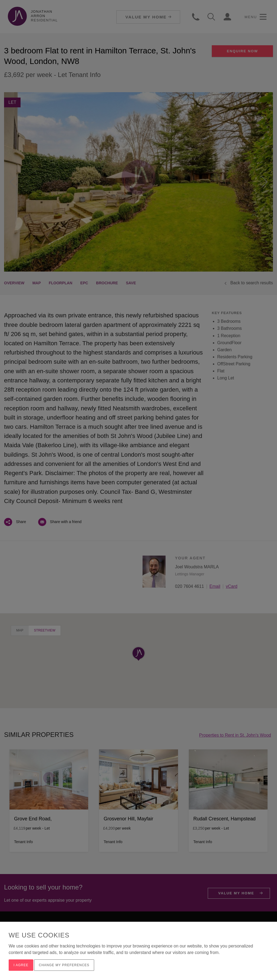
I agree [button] (21, 965)
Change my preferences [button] (64, 965)
